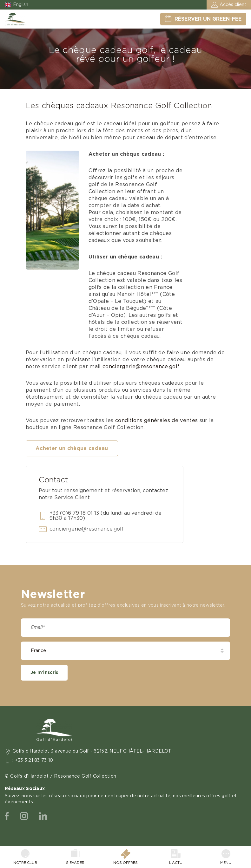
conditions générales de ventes (156, 421)
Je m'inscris (44, 673)
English (21, 5)
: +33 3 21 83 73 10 (33, 760)
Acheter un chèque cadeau (72, 448)
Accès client (233, 5)
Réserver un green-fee (208, 19)
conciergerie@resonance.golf (142, 367)
